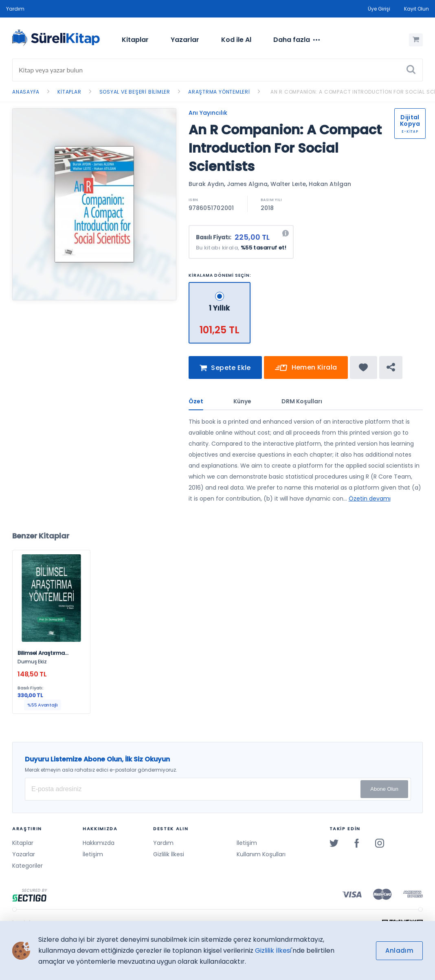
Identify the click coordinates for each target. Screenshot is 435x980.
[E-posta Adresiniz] (218, 789)
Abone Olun (384, 789)
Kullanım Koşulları (261, 854)
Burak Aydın (206, 184)
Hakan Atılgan (330, 184)
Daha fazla (297, 40)
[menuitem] (135, 40)
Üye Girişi (379, 9)
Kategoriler (27, 866)
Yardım (15, 9)
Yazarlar (185, 40)
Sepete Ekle (225, 371)
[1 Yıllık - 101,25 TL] (220, 285)
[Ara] (411, 70)
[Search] (217, 70)
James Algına (247, 184)
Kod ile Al (236, 40)
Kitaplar (135, 40)
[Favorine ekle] (364, 371)
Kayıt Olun (416, 9)
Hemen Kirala (306, 371)
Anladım (399, 950)
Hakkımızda (99, 843)
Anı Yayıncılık (208, 113)
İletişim (93, 854)
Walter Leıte (288, 184)
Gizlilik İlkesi (169, 854)
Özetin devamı (370, 502)
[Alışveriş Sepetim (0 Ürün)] (416, 40)
